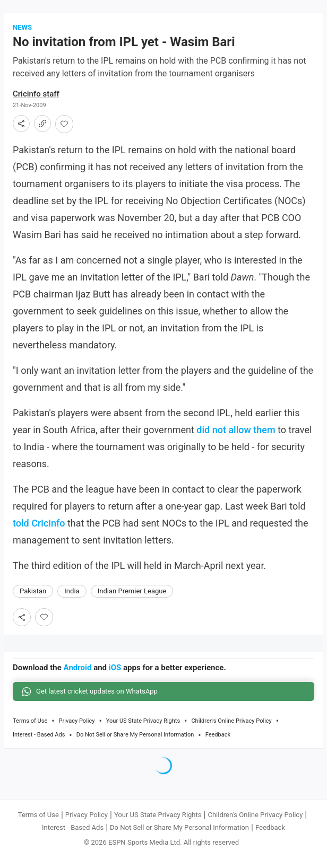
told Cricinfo (39, 523)
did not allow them (236, 430)
